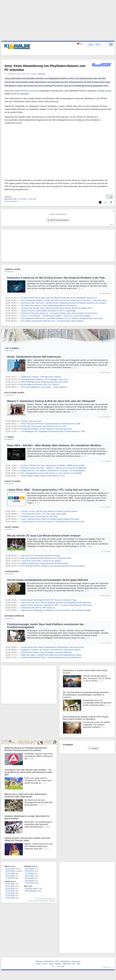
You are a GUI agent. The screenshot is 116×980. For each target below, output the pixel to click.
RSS (78, 964)
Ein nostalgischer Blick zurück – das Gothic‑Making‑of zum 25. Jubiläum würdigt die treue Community (62, 318)
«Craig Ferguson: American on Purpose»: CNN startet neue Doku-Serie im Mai (53, 522)
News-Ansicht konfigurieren (45, 899)
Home (38, 964)
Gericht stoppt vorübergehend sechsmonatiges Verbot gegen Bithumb (48, 580)
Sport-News (12, 527)
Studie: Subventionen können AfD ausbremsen (34, 357)
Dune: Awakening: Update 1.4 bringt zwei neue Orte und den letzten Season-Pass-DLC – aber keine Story (64, 300)
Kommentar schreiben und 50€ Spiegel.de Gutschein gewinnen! (47, 429)
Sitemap (39, 961)
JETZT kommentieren (58, 220)
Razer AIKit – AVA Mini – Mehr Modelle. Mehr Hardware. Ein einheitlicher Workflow (54, 445)
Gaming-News (13, 269)
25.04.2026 (10, 886)
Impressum (76, 961)
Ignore (46, 901)
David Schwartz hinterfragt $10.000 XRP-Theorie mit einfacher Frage (49, 600)
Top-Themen (12, 348)
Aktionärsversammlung (30, 91)
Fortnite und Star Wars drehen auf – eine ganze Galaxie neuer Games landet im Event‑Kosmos (59, 313)
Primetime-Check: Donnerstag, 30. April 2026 (39, 516)
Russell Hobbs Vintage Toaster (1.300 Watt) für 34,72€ (43, 476)
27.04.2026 (10, 878)
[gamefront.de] (10, 199)
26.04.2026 (10, 884)
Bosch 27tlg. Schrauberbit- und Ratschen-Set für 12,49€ (43, 426)
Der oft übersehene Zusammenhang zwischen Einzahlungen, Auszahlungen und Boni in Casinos (86, 695)
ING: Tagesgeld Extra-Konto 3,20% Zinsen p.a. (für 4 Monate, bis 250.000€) (51, 473)
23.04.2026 (10, 891)
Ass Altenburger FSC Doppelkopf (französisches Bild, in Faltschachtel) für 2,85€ (53, 431)
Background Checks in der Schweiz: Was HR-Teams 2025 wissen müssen (51, 650)
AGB (57, 961)
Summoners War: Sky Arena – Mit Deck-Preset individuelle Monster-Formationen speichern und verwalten (64, 303)
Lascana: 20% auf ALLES (31, 421)
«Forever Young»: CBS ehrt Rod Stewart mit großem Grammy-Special (49, 511)
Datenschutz (49, 961)
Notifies (52, 901)
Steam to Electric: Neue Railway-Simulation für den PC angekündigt (48, 311)
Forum (45, 964)
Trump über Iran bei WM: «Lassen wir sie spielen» (41, 561)
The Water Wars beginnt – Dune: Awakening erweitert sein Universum (49, 306)
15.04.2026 (30, 878)
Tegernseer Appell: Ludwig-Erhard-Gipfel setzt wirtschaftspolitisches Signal (51, 655)
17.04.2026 (30, 873)
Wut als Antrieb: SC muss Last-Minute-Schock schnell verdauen (44, 536)
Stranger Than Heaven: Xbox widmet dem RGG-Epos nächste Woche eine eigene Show (56, 308)
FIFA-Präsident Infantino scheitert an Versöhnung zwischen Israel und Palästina (53, 566)
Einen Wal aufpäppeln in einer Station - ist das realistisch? (44, 387)
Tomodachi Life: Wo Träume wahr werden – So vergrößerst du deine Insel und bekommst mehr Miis (28, 772)
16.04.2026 (30, 876)
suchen (93, 748)
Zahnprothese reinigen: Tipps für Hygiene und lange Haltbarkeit (46, 652)
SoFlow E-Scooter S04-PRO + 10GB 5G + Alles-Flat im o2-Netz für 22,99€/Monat (54, 468)
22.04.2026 (10, 893)
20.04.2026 (10, 898)
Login (90, 44)
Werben (58, 964)
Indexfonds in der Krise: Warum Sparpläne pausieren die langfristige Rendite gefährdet (56, 603)
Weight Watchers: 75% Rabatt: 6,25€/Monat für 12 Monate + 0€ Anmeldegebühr (53, 471)
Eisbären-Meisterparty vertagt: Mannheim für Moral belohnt (45, 563)
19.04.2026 (30, 869)
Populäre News (31, 889)
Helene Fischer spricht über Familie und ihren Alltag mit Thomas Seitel (27, 839)
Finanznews (12, 571)
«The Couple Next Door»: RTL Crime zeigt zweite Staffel (44, 514)
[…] (78, 288)
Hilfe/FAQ (67, 964)
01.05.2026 (10, 869)
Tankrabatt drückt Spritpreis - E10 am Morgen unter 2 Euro (44, 379)
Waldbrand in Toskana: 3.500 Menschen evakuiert (41, 377)
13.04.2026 (30, 883)
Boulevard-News (14, 393)
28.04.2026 (10, 876)
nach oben (107, 967)
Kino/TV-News (13, 481)
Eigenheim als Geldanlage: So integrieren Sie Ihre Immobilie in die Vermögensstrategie (56, 610)
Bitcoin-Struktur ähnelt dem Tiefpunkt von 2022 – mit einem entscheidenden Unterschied (56, 605)
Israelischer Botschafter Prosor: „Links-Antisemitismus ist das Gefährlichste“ (51, 658)
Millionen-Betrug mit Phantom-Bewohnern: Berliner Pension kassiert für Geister (26, 749)
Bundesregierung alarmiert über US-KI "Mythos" (40, 385)
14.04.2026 (30, 881)
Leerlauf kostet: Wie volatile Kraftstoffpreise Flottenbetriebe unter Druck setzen (53, 647)
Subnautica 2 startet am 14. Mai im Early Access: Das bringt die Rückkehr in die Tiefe (56, 278)
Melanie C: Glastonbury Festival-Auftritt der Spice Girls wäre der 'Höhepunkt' (51, 401)
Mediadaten (65, 961)
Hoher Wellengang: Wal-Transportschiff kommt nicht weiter (45, 382)
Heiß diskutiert (31, 891)
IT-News (9, 437)
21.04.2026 (10, 896)
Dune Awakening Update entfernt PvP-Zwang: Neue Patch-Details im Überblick (86, 718)
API (73, 964)
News (51, 964)
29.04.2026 (10, 873)
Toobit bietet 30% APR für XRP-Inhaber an (38, 608)
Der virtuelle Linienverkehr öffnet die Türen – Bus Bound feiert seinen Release (52, 321)
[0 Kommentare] (11, 201)
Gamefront (41, 74)
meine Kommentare (35, 901)
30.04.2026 (10, 871)
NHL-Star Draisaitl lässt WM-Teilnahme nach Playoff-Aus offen (46, 558)
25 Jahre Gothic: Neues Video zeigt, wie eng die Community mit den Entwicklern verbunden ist (59, 298)
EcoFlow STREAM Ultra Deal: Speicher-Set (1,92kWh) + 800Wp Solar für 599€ (53, 465)
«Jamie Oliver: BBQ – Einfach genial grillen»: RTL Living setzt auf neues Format (53, 490)
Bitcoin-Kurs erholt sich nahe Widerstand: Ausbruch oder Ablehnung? (26, 795)
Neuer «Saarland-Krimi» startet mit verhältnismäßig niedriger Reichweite (50, 519)
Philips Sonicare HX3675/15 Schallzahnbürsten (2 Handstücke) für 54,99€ (51, 424)
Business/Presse (14, 616)
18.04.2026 (30, 871)
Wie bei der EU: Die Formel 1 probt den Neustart (41, 556)
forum (111, 224)
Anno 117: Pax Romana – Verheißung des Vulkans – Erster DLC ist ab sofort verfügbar (56, 316)
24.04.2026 (10, 889)
